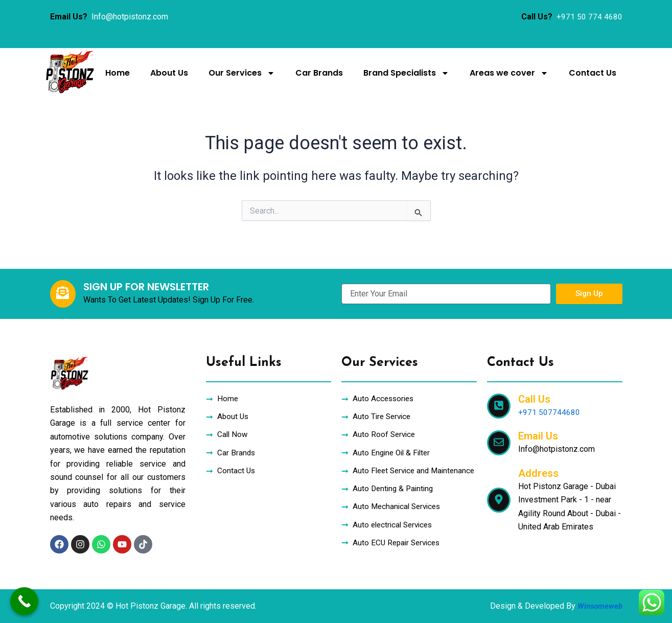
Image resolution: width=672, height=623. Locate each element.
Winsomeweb (599, 606)
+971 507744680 (549, 397)
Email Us (538, 421)
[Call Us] (499, 391)
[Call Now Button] (24, 601)
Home (118, 73)
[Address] (499, 485)
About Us (169, 73)
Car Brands (319, 73)
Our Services (242, 73)
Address (538, 458)
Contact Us (593, 73)
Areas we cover (509, 73)
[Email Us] (499, 428)
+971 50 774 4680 (589, 17)
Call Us (534, 384)
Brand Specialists (406, 73)
